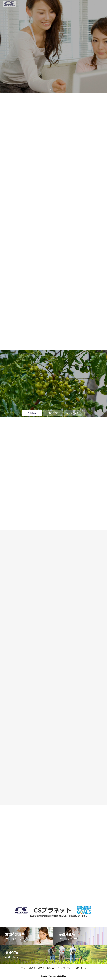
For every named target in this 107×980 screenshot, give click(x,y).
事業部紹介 (51, 968)
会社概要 (32, 968)
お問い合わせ (81, 968)
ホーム (24, 968)
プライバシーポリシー (66, 968)
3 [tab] (57, 89)
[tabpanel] (53, 47)
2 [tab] (54, 89)
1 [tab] (51, 89)
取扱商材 (41, 968)
